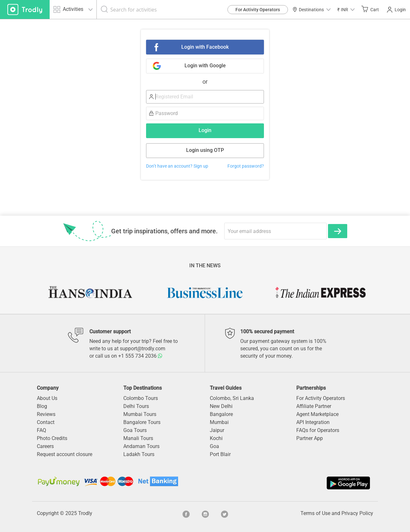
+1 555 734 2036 (140, 356)
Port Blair (220, 454)
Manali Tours (138, 438)
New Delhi (221, 406)
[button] (346, 9)
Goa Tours (135, 430)
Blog (42, 406)
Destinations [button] (312, 10)
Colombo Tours (141, 398)
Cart (370, 9)
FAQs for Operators (318, 430)
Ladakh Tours (139, 454)
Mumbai (219, 422)
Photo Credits (52, 438)
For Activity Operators (258, 10)
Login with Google (205, 66)
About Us (47, 398)
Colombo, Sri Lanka (232, 398)
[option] (90, 293)
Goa (214, 446)
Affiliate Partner (314, 406)
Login (396, 10)
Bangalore (221, 414)
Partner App (310, 438)
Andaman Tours (141, 446)
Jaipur (217, 430)
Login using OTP (205, 150)
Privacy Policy (357, 513)
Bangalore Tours (142, 422)
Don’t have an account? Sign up (177, 166)
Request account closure (65, 454)
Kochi (216, 438)
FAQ (41, 430)
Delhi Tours (136, 406)
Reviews (46, 414)
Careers (45, 446)
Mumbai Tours (140, 414)
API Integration (313, 422)
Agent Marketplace (317, 414)
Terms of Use (315, 513)
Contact (46, 422)
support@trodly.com (143, 349)
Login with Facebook (205, 47)
